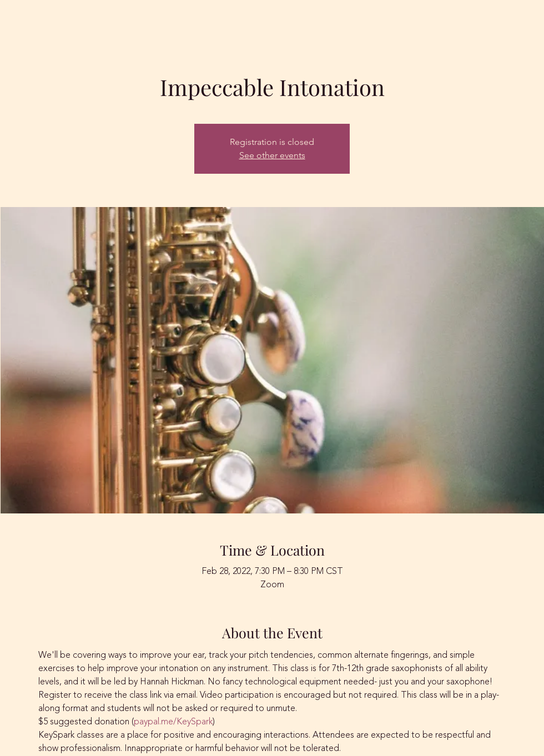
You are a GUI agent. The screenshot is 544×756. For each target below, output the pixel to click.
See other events (272, 155)
